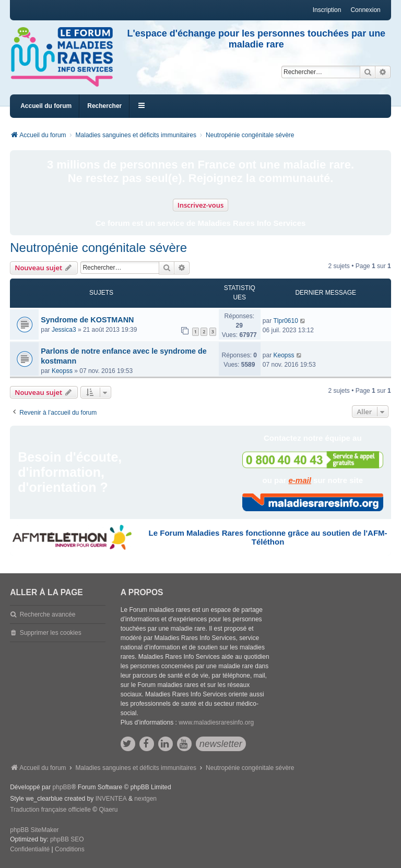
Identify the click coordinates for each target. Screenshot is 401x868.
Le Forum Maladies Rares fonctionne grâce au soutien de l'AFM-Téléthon (268, 537)
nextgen (145, 799)
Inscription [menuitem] (327, 10)
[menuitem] (30, 850)
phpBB (62, 787)
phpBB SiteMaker (34, 830)
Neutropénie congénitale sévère (98, 248)
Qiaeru (108, 810)
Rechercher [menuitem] (104, 106)
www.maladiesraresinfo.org (216, 722)
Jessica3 (64, 330)
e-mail (300, 480)
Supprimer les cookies (51, 633)
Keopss (62, 371)
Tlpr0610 (285, 321)
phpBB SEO (67, 839)
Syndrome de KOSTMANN (87, 320)
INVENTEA (111, 799)
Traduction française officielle (50, 810)
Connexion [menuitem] (365, 10)
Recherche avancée (48, 614)
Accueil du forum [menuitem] (46, 106)
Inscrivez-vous (201, 205)
